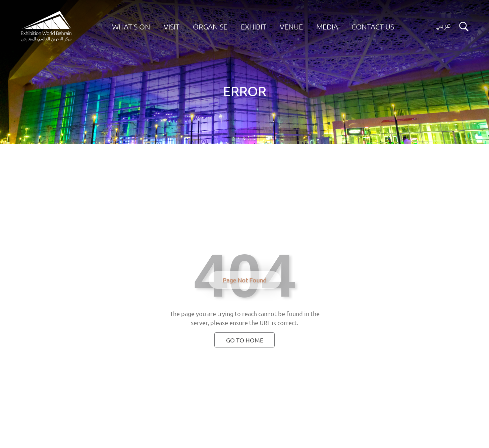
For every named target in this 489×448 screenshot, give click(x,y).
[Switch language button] (443, 27)
